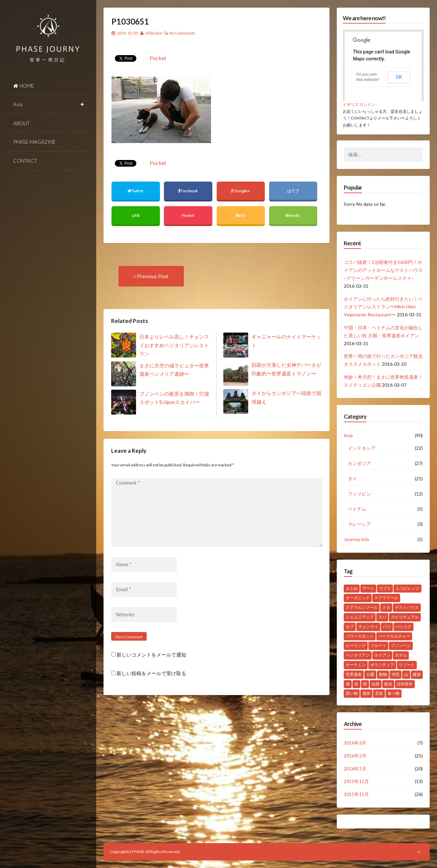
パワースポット (360, 636)
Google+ (241, 191)
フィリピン (359, 494)
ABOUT (22, 123)
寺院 (396, 674)
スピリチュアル (405, 617)
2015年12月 (356, 781)
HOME (24, 86)
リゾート (407, 665)
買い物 (352, 693)
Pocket (158, 58)
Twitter (136, 191)
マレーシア (359, 524)
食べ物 (394, 693)
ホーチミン (356, 665)
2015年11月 (356, 794)
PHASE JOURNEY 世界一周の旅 (48, 34)
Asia (18, 104)
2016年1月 (355, 769)
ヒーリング (356, 645)
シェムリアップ (360, 617)
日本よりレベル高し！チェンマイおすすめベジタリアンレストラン (174, 345)
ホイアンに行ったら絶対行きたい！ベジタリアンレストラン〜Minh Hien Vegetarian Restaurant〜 (383, 307)
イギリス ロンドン (359, 104)
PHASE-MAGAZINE (34, 142)
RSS (241, 215)
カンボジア (359, 463)
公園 (370, 674)
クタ (386, 607)
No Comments (182, 33)
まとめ (352, 588)
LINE (136, 215)
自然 (376, 684)
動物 (383, 674)
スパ (382, 617)
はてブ (293, 191)
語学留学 (405, 684)
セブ (350, 627)
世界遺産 (354, 674)
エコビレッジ (407, 588)
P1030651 (130, 21)
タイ (352, 478)
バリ (387, 627)
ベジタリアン (358, 655)
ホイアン (382, 655)
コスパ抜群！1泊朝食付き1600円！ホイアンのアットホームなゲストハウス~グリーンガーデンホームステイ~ (383, 270)
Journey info (357, 539)
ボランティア (382, 665)
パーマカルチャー (394, 636)
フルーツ (378, 645)
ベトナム (357, 509)
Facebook (188, 191)
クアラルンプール (362, 607)
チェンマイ (368, 627)
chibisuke (153, 33)
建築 (417, 674)
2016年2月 (355, 756)
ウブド (385, 588)
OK (399, 77)
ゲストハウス (407, 607)
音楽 (379, 693)
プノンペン (401, 645)
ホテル (401, 655)
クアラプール (386, 598)
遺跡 (366, 693)
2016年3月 (355, 743)
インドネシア (362, 448)
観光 (388, 684)
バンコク (403, 627)
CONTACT (25, 161)
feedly (293, 215)
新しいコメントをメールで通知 (151, 655)
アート (368, 588)
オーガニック (358, 598)
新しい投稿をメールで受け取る (151, 673)
